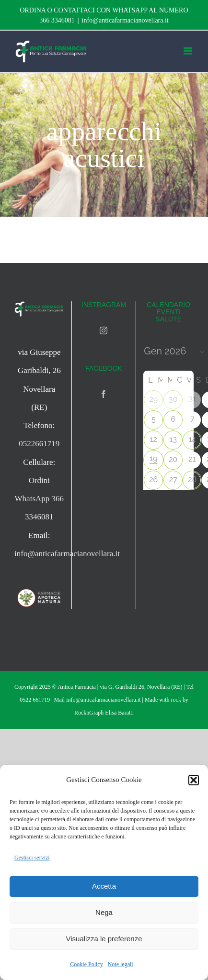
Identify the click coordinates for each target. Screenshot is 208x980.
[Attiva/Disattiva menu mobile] (189, 51)
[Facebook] (104, 394)
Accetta (104, 886)
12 (154, 439)
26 (153, 479)
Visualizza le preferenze (104, 939)
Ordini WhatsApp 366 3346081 (39, 499)
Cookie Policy (86, 964)
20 (173, 459)
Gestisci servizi (32, 858)
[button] (194, 780)
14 (192, 439)
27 (173, 479)
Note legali (121, 964)
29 (153, 399)
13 (173, 439)
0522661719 (39, 444)
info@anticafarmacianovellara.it (125, 20)
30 (173, 399)
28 (192, 479)
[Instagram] (104, 330)
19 (153, 458)
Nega (104, 912)
